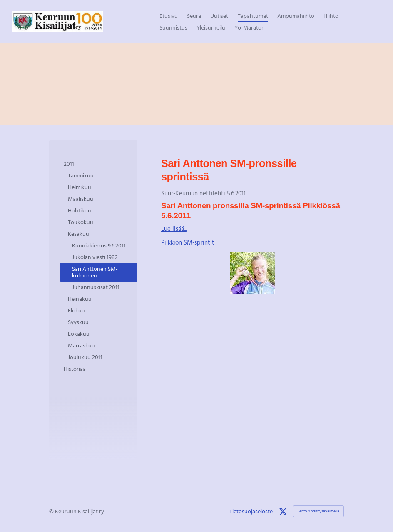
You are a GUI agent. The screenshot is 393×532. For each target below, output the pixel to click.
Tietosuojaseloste (251, 511)
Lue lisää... (174, 229)
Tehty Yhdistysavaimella (318, 511)
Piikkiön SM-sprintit (188, 242)
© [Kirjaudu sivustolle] (52, 511)
